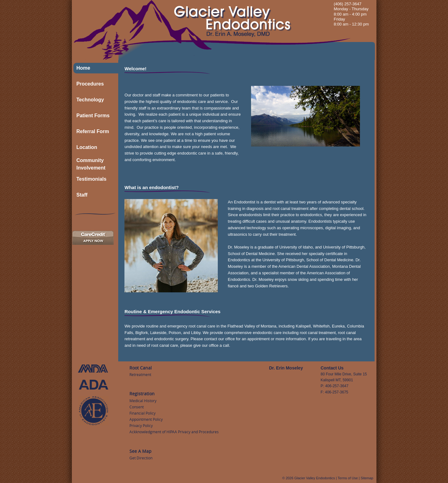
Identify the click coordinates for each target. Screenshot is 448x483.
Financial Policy (142, 413)
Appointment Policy (146, 419)
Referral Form (93, 131)
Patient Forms (93, 116)
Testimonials (92, 179)
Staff (82, 195)
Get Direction (141, 458)
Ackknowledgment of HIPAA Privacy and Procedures (174, 432)
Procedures (90, 84)
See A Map (140, 451)
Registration (142, 394)
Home (83, 68)
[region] (306, 116)
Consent (137, 407)
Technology (90, 100)
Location (87, 147)
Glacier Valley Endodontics (315, 478)
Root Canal (141, 368)
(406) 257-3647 (348, 4)
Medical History (143, 401)
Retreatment (140, 374)
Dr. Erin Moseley (286, 368)
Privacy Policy (141, 425)
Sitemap (367, 478)
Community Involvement (91, 164)
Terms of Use (348, 478)
